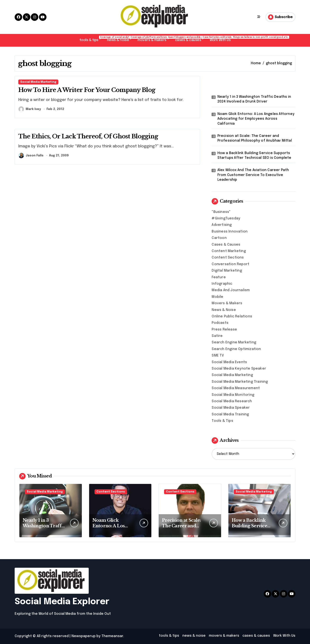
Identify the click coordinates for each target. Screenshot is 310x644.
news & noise (120, 39)
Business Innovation (230, 232)
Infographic (222, 284)
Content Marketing (229, 251)
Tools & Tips (222, 421)
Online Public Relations (232, 316)
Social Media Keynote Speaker (239, 369)
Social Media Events (229, 362)
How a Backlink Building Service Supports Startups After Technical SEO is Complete (254, 155)
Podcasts (220, 323)
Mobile (217, 297)
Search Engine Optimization (236, 349)
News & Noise (224, 310)
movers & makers (154, 39)
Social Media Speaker (231, 408)
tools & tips (91, 39)
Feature (219, 277)
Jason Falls (31, 155)
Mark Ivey (30, 109)
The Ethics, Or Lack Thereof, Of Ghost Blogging (88, 136)
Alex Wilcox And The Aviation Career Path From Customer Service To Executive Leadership (253, 175)
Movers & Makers (227, 303)
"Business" (221, 212)
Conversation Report (230, 264)
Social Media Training (230, 414)
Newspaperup (84, 636)
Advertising (222, 225)
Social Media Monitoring (233, 395)
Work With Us (220, 40)
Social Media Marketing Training (240, 382)
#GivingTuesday (226, 218)
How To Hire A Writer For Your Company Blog (87, 90)
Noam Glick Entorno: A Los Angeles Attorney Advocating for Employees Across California (256, 119)
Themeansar (112, 636)
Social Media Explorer (62, 602)
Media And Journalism (231, 290)
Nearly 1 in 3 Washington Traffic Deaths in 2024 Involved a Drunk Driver (254, 99)
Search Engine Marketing (234, 342)
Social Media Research (232, 401)
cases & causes (190, 39)
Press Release (224, 330)
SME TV (218, 356)
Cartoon (219, 238)
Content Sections (228, 258)
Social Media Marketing (38, 82)
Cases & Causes (226, 245)
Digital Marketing (227, 271)
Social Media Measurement (236, 388)
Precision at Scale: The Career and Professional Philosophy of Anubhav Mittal (255, 138)
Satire (217, 336)
